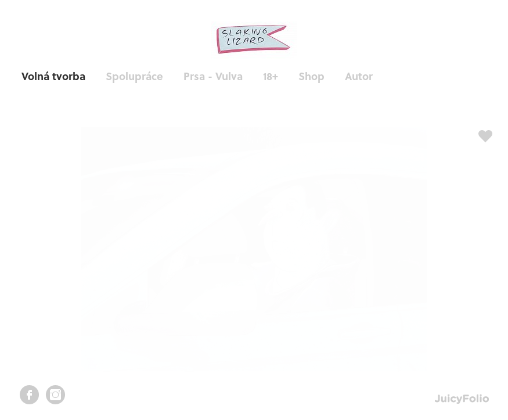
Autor (359, 76)
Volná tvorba (53, 76)
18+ (271, 76)
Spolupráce (134, 76)
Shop (311, 76)
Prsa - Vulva (213, 76)
